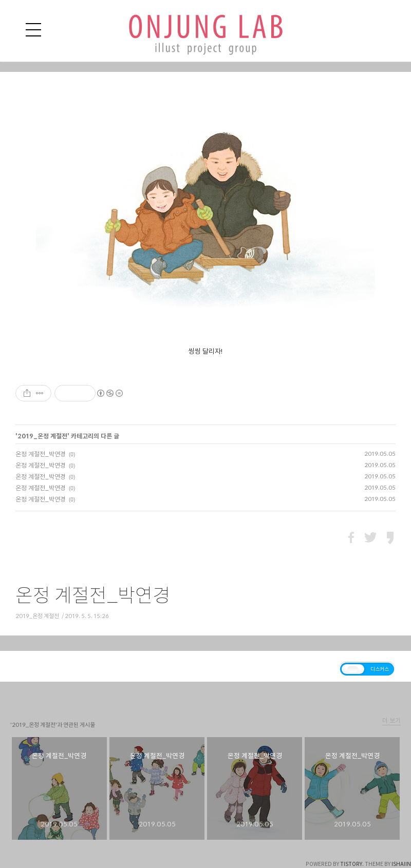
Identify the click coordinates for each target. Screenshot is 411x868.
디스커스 (380, 669)
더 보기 (391, 720)
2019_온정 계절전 (42, 436)
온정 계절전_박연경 (41, 454)
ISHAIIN (401, 864)
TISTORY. (352, 864)
